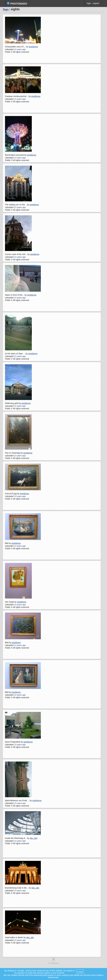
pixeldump (33, 47)
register (96, 3)
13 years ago (20, 49)
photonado (17, 3)
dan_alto (34, 838)
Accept (80, 972)
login (89, 3)
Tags (6, 9)
